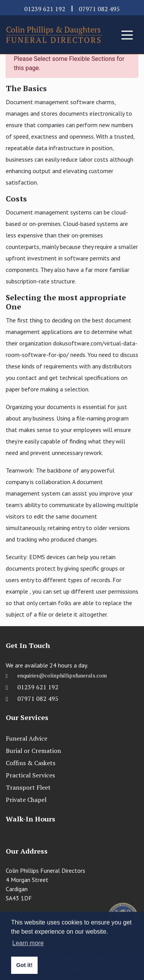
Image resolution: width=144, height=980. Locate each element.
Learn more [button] (28, 943)
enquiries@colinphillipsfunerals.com (62, 677)
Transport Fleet (28, 787)
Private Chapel (26, 800)
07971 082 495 (99, 9)
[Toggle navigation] (127, 34)
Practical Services (30, 775)
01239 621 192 (45, 9)
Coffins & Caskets (31, 763)
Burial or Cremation (33, 751)
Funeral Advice (26, 738)
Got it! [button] (24, 965)
